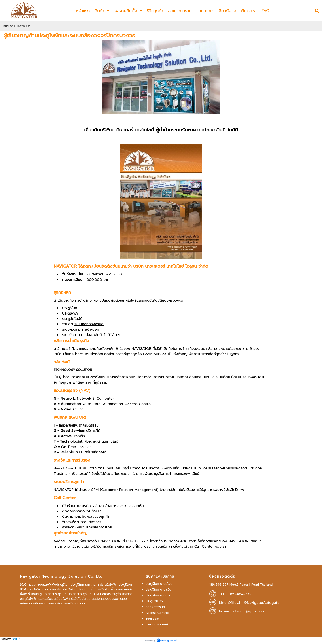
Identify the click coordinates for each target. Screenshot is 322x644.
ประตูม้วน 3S (154, 601)
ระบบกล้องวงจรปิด (89, 324)
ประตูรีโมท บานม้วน (158, 595)
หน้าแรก (8, 26)
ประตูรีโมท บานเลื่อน (159, 584)
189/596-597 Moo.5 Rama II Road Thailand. (241, 585)
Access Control (157, 613)
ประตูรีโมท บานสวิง (158, 590)
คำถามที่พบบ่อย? (157, 624)
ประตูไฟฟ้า (70, 313)
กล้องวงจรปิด (155, 607)
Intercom (152, 619)
